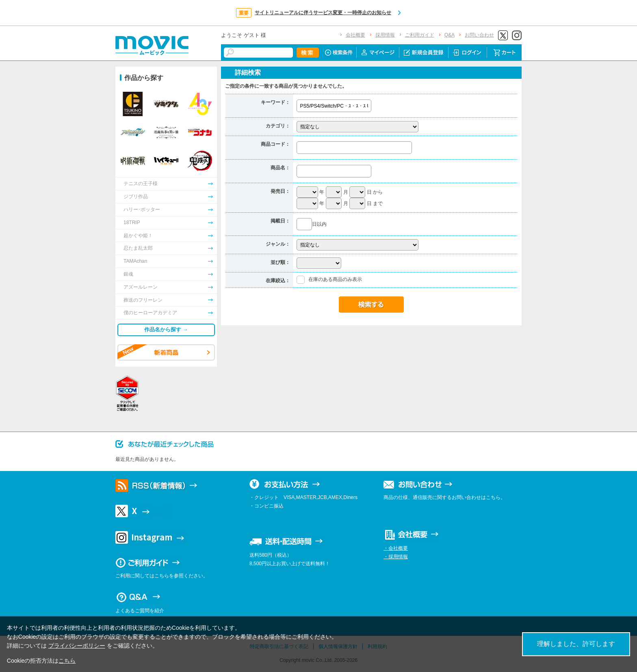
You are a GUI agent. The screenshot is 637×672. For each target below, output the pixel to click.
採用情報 (385, 35)
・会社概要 (396, 548)
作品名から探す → (166, 330)
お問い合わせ (479, 35)
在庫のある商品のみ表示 (335, 279)
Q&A (450, 35)
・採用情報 (396, 557)
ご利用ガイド (420, 35)
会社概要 (355, 35)
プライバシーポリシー (77, 646)
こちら (67, 661)
